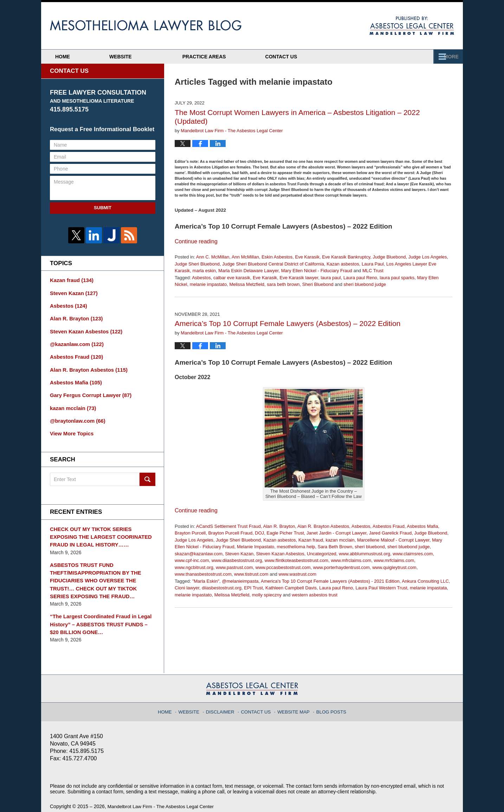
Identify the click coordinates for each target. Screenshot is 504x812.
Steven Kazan (239, 554)
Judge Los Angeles (428, 257)
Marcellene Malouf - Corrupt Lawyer (393, 540)
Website (143, 57)
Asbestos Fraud (389, 526)
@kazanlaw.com (75, 341)
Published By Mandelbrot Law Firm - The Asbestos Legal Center (412, 26)
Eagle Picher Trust (285, 533)
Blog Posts (328, 698)
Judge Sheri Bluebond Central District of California (273, 264)
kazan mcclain (340, 540)
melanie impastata (428, 588)
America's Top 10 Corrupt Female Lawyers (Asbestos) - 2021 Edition (330, 581)
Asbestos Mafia (423, 526)
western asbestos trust (315, 595)
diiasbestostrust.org (222, 588)
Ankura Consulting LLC (425, 581)
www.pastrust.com (234, 567)
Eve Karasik (307, 257)
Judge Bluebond (389, 257)
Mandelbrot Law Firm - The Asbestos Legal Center (163, 795)
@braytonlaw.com (76, 415)
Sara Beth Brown (335, 547)
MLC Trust (373, 271)
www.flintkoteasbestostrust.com (296, 560)
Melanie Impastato (256, 547)
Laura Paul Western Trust (382, 588)
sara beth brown (283, 284)
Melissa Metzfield (247, 284)
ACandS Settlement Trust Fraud (228, 526)
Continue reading (196, 241)
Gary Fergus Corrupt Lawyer (88, 391)
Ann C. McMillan (213, 257)
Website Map (293, 698)
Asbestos (201, 278)
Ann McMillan (245, 257)
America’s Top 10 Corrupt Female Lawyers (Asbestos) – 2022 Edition (287, 323)
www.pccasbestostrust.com (283, 567)
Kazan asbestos (343, 264)
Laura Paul (373, 264)
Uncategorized (322, 554)
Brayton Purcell (190, 533)
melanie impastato (208, 284)
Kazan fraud (311, 540)
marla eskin (204, 271)
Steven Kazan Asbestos (280, 554)
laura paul (331, 278)
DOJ (259, 533)
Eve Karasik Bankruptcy (346, 257)
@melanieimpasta (240, 581)
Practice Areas (330, 57)
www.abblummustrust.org (364, 554)
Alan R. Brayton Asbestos (323, 526)
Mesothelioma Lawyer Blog (146, 25)
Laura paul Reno (360, 278)
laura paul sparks (397, 278)
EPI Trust (253, 588)
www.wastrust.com (298, 574)
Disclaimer (223, 698)
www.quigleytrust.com (394, 567)
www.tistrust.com (251, 574)
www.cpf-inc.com (192, 560)
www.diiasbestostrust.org (237, 560)
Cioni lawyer (187, 588)
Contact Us (418, 57)
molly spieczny (267, 595)
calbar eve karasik (232, 278)
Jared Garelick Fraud (390, 533)
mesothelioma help (296, 547)
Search (147, 473)
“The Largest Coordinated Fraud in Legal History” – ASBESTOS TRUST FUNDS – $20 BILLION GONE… (101, 614)
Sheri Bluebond (318, 284)
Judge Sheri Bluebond (197, 264)
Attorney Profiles (231, 57)
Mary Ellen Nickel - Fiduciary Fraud (317, 271)
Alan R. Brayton (279, 526)
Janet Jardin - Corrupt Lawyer (337, 533)
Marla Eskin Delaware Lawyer (248, 271)
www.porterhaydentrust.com (341, 567)
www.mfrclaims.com (351, 560)
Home (74, 57)
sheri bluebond (370, 547)
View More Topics (70, 428)
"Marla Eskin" (206, 581)
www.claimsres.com (413, 554)
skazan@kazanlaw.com (199, 554)
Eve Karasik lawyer (299, 278)
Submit (103, 208)
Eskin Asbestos (277, 257)
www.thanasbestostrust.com (203, 574)
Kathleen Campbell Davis (291, 588)
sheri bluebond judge (365, 284)
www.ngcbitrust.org (194, 567)
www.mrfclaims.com (394, 560)
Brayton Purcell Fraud (230, 533)
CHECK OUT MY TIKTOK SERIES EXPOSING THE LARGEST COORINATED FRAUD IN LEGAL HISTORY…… (102, 530)
